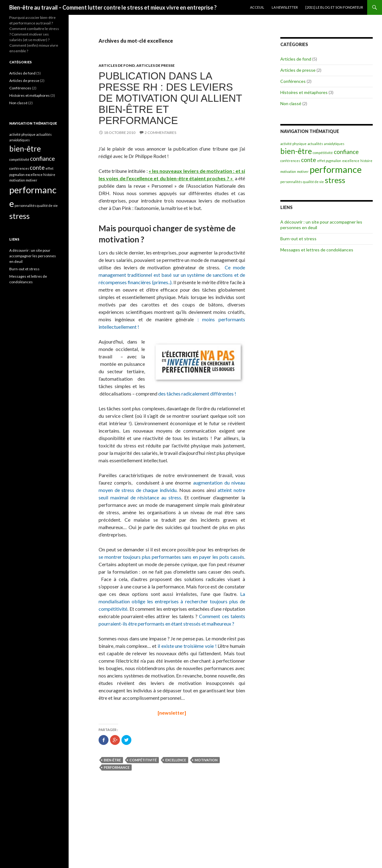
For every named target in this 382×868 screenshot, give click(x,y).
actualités (315, 144)
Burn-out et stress (298, 239)
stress (335, 180)
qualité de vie (313, 182)
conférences (290, 161)
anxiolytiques (334, 144)
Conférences (293, 81)
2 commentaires (160, 133)
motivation (206, 760)
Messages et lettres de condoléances (317, 250)
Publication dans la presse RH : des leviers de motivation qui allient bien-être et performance (170, 98)
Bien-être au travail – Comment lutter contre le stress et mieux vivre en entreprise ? (113, 7)
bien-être (112, 760)
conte (309, 160)
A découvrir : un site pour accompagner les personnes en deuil (33, 256)
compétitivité (143, 760)
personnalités (291, 182)
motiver (303, 171)
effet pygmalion (329, 161)
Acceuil (257, 7)
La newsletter (285, 7)
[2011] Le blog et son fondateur (334, 7)
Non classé (291, 103)
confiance (346, 152)
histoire (366, 161)
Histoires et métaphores (304, 92)
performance (117, 767)
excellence (176, 760)
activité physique (293, 144)
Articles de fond (117, 65)
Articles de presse (155, 65)
